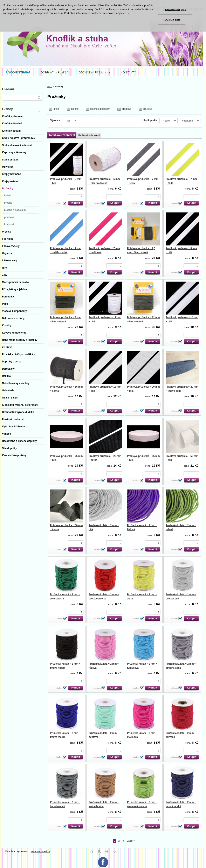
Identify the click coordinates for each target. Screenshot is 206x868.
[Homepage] (18, 72)
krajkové (148, 109)
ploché (75, 109)
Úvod (50, 87)
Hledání (8, 89)
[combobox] (168, 121)
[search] (39, 98)
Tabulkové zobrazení (62, 135)
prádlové (126, 109)
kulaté (56, 109)
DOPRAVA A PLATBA (54, 72)
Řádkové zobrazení (89, 135)
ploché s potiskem (100, 109)
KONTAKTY (128, 72)
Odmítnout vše (175, 10)
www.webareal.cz (40, 851)
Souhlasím (172, 20)
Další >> (131, 841)
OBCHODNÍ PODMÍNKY (94, 72)
